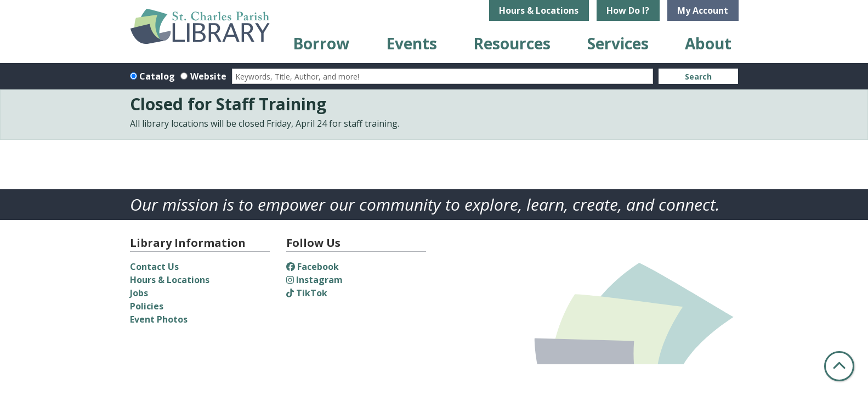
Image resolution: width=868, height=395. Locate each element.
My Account (703, 10)
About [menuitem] (708, 43)
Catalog (157, 76)
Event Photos (159, 319)
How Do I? (628, 10)
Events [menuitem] (412, 43)
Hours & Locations (539, 10)
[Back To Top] (839, 366)
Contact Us (154, 267)
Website (208, 76)
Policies (147, 306)
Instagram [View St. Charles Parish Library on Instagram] (314, 280)
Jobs (139, 293)
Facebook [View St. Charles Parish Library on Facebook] (313, 267)
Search (698, 77)
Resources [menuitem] (512, 43)
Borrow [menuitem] (321, 43)
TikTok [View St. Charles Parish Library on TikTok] (307, 293)
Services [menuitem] (618, 43)
